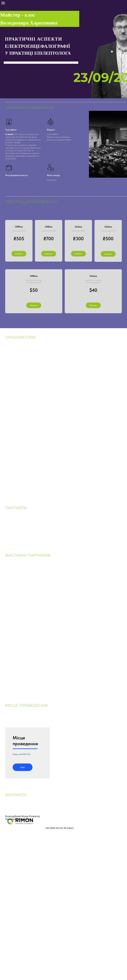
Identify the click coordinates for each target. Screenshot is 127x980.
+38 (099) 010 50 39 (56, 832)
